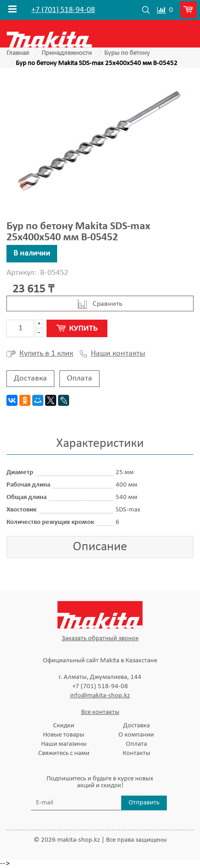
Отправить (144, 803)
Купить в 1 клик (40, 354)
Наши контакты (112, 354)
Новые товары (64, 735)
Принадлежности (67, 53)
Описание (100, 547)
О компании (136, 735)
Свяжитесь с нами (64, 753)
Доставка (30, 378)
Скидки (64, 726)
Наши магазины (64, 744)
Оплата (79, 378)
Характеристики (100, 444)
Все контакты (100, 712)
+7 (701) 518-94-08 (63, 10)
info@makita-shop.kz (100, 696)
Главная (18, 53)
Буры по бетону (127, 53)
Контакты (136, 753)
